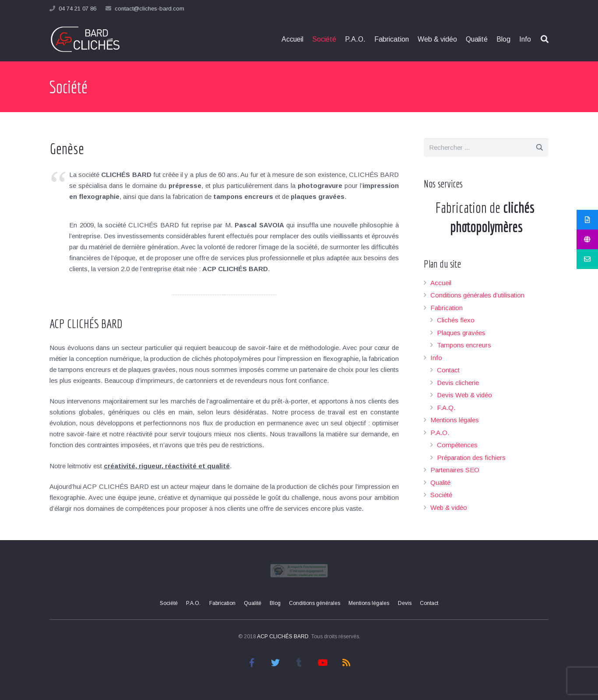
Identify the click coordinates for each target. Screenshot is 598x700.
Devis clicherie (458, 383)
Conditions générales (315, 603)
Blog (275, 603)
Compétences (457, 445)
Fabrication (447, 308)
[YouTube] (323, 663)
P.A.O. (440, 433)
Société (441, 495)
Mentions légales (455, 420)
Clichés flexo (456, 320)
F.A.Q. (446, 408)
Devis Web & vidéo (464, 395)
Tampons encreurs (464, 345)
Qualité (440, 483)
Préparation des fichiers (471, 458)
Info (436, 358)
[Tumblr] (299, 663)
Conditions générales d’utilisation (477, 295)
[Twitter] (275, 663)
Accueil (441, 283)
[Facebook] (252, 663)
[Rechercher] (539, 148)
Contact (448, 370)
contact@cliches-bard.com (149, 9)
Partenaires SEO (455, 470)
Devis (405, 603)
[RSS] (346, 663)
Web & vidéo (449, 507)
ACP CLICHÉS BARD (283, 636)
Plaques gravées (461, 333)
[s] (486, 148)
